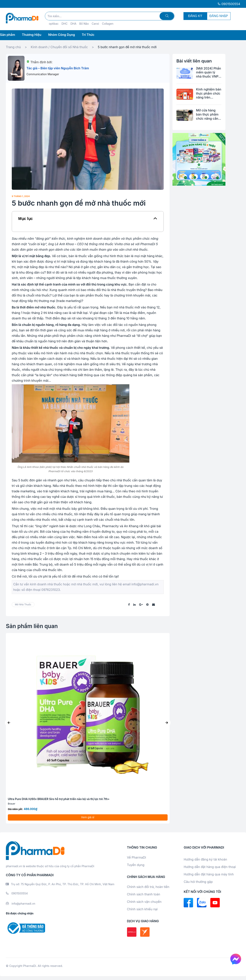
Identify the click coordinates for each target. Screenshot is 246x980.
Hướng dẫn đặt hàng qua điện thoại (210, 867)
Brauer (12, 804)
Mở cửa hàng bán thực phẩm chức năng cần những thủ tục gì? (207, 114)
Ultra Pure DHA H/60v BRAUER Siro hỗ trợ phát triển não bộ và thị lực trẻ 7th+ (59, 799)
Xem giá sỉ (88, 817)
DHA (73, 24)
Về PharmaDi (137, 857)
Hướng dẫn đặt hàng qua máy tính (209, 874)
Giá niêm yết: (15, 809)
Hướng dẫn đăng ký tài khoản (205, 859)
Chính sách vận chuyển (144, 902)
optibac (54, 24)
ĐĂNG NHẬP (219, 16)
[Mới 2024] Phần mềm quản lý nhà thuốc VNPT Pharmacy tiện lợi (208, 72)
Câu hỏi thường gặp (198, 882)
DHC (65, 24)
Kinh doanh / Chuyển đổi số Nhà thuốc (59, 47)
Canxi (95, 24)
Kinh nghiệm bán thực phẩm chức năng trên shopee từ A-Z (209, 93)
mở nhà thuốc (23, 604)
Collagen (108, 24)
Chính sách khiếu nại (142, 909)
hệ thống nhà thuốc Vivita (104, 244)
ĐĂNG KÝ (195, 16)
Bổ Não (84, 24)
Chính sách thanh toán (144, 894)
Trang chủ (13, 47)
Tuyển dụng (136, 865)
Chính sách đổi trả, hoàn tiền (148, 887)
